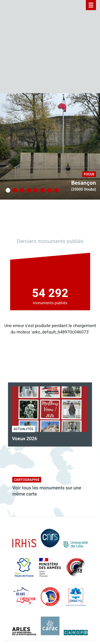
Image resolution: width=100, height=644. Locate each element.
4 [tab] (28, 191)
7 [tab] (49, 191)
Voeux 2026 (25, 439)
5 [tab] (35, 191)
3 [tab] (21, 191)
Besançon (84, 183)
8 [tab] (56, 191)
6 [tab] (42, 191)
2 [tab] (14, 191)
